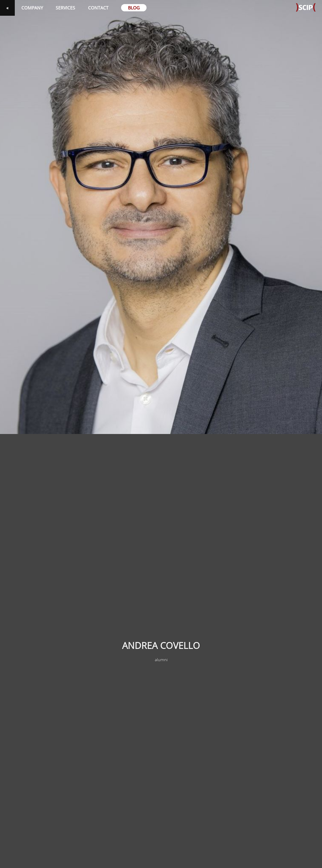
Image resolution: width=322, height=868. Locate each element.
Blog (134, 8)
